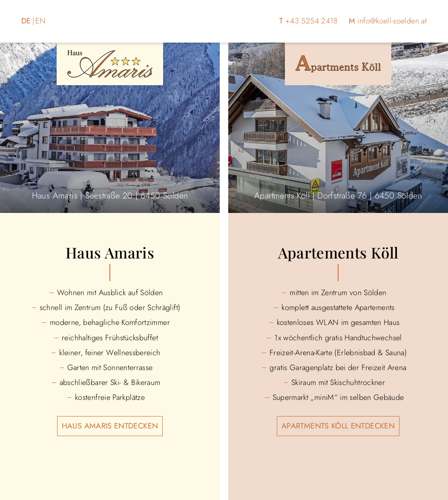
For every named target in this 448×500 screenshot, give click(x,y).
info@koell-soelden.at (392, 21)
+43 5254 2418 (312, 21)
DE (26, 21)
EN (41, 21)
